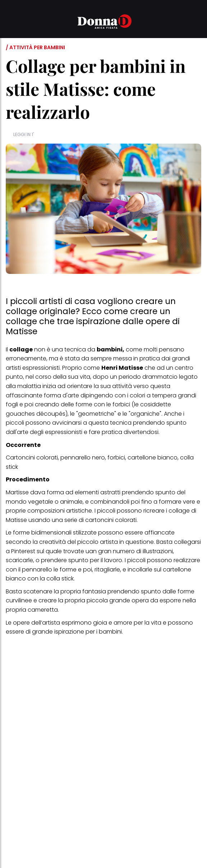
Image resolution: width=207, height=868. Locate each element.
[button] (10, 23)
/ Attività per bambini (35, 47)
